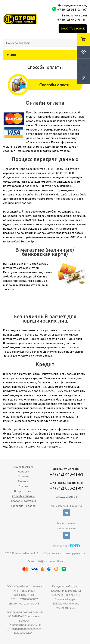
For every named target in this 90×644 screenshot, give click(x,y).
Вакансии (24, 481)
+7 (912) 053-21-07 (72, 10)
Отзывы (24, 476)
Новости (23, 471)
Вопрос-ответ (24, 491)
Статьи (23, 486)
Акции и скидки (24, 466)
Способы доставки (23, 501)
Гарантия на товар (24, 506)
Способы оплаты (23, 496)
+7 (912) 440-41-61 (72, 20)
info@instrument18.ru (49, 561)
